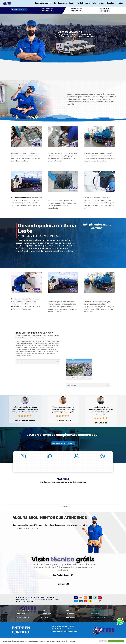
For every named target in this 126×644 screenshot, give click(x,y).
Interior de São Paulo (76, 9)
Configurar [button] (103, 641)
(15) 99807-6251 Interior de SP (62, 631)
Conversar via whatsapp (62, 443)
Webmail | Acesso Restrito (20, 9)
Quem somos (63, 4)
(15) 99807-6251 (105, 9)
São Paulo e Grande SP (48, 9)
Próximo (66, 507)
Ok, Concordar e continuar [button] (116, 641)
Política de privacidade (68, 641)
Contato (120, 4)
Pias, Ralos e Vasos (83, 4)
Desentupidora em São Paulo (45, 4)
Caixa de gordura (98, 4)
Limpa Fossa (111, 4)
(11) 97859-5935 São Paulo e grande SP (63, 629)
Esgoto (72, 4)
